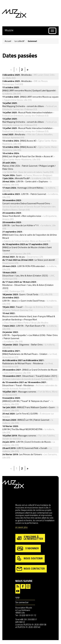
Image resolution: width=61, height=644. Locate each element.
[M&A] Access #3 (28, 141)
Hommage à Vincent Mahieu (30, 188)
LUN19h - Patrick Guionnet (34, 194)
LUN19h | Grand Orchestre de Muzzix (33, 442)
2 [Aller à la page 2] (22, 69)
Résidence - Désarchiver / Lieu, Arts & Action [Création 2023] (28, 286)
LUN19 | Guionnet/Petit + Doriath (32, 448)
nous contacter (31, 569)
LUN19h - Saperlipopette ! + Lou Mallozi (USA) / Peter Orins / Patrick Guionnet (30, 337)
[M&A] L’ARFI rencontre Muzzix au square (39, 97)
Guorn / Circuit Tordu (29, 294)
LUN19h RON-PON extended (31, 266)
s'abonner (28, 549)
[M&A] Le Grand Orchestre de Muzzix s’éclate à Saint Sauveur (27, 249)
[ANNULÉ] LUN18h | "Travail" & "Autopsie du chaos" (26, 401)
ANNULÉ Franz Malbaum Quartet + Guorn (36, 407)
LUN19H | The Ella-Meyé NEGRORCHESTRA (22, 429)
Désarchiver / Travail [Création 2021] (40, 376)
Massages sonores (27, 392)
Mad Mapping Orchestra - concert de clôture (23, 106)
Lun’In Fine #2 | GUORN (27, 414)
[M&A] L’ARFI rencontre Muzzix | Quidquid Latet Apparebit (29, 90)
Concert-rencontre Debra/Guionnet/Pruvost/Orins (26, 203)
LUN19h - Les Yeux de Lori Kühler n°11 (21, 225)
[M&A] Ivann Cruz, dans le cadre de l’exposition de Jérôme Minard (30, 236)
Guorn (19, 175)
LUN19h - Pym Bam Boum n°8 (30, 326)
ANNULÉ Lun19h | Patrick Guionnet (33, 420)
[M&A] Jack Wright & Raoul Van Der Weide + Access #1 (28, 156)
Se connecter (22, 602)
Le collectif (19, 41)
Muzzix (9, 30)
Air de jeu (20, 257)
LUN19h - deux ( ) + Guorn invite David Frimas (24, 301)
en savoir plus (21, 527)
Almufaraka (26, 75)
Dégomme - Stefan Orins (31, 345)
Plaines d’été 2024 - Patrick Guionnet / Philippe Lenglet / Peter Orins (29, 167)
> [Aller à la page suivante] (28, 69)
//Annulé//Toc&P (22, 178)
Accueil (8, 41)
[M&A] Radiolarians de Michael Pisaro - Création (25, 354)
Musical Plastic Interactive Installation (35, 112)
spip (17, 597)
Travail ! (19, 307)
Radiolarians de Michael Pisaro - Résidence (23, 363)
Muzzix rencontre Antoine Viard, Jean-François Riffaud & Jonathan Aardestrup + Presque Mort (29, 318)
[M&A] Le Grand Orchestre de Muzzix (40, 370)
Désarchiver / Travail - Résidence (18, 385)
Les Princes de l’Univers (31, 454)
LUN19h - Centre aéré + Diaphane (32, 181)
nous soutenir (30, 559)
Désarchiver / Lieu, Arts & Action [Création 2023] (25, 275)
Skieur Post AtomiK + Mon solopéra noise (22, 216)
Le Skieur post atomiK (45, 260)
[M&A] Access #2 (28, 147)
